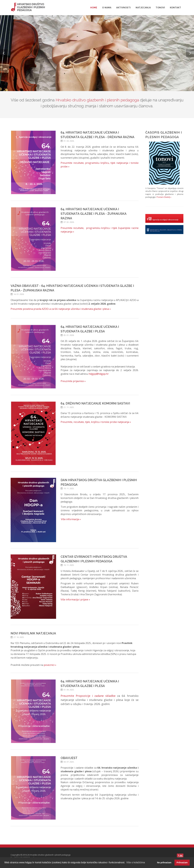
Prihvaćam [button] (182, 863)
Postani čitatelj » (164, 197)
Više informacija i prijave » (75, 600)
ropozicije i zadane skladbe (96, 696)
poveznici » (50, 665)
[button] (4, 53)
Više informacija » (71, 519)
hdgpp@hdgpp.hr (99, 374)
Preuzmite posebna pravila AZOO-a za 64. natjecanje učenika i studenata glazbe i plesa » (61, 309)
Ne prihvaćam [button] (164, 863)
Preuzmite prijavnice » (73, 381)
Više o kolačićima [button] (136, 862)
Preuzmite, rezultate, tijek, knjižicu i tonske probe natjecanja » (96, 422)
